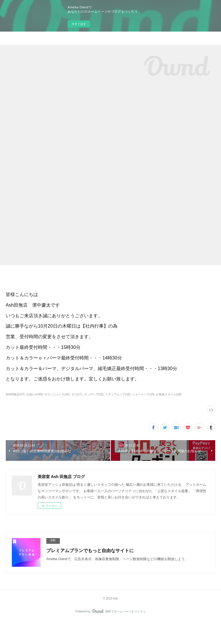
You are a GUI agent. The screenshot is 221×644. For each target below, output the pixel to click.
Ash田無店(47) (15, 394)
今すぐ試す (79, 24)
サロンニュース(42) (57, 394)
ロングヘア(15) (94, 394)
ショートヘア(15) (143, 394)
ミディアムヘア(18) (118, 394)
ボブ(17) (77, 394)
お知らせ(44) (35, 394)
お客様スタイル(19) (169, 394)
